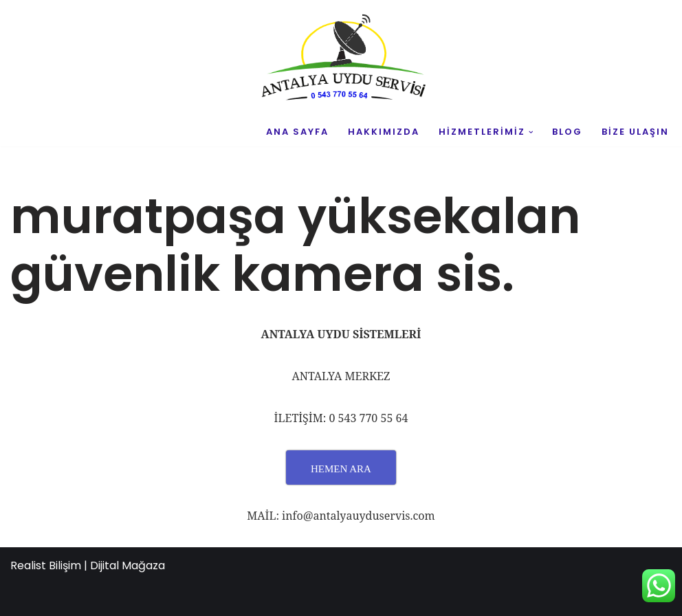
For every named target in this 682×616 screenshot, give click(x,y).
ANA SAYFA (297, 132)
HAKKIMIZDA (384, 132)
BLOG (567, 132)
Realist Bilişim (46, 565)
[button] (531, 132)
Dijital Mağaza (128, 565)
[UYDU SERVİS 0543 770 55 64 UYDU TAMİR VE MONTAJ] (341, 59)
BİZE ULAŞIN (635, 132)
